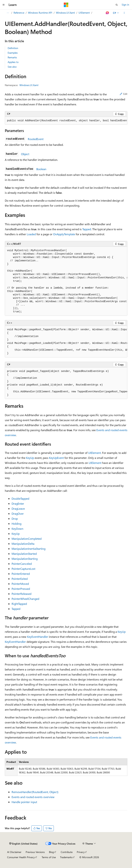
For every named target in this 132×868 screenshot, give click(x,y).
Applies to (13, 62)
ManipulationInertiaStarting (29, 549)
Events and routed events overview (33, 797)
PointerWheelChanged (25, 599)
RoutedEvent (36, 139)
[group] (66, 121)
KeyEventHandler (38, 637)
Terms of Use (49, 857)
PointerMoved (20, 584)
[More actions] (124, 13)
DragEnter (18, 504)
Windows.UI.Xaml (65, 13)
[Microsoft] (66, 5)
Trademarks (66, 857)
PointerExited (20, 579)
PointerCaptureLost (23, 569)
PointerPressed (21, 589)
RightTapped (19, 604)
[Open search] (117, 5)
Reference (19, 13)
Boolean (41, 169)
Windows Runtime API (40, 13)
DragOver (18, 514)
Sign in (125, 5)
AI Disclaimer (14, 852)
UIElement (84, 13)
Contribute (67, 852)
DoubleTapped (20, 498)
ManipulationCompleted (27, 539)
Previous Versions (35, 852)
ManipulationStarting (25, 559)
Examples (13, 53)
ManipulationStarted (24, 554)
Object (25, 154)
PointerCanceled (22, 564)
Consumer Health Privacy (21, 857)
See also (12, 67)
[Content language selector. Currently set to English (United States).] (23, 844)
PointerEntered (21, 574)
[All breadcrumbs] (8, 13)
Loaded (31, 234)
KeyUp (30, 458)
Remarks (12, 57)
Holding (16, 524)
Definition (13, 48)
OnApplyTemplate (64, 234)
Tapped (87, 229)
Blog (51, 852)
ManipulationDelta (23, 544)
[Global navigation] (4, 5)
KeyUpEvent (56, 458)
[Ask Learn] (107, 13)
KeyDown (17, 529)
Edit (124, 94)
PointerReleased (21, 594)
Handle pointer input (24, 802)
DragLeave (18, 509)
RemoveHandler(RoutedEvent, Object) (35, 792)
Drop (15, 519)
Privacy (81, 852)
